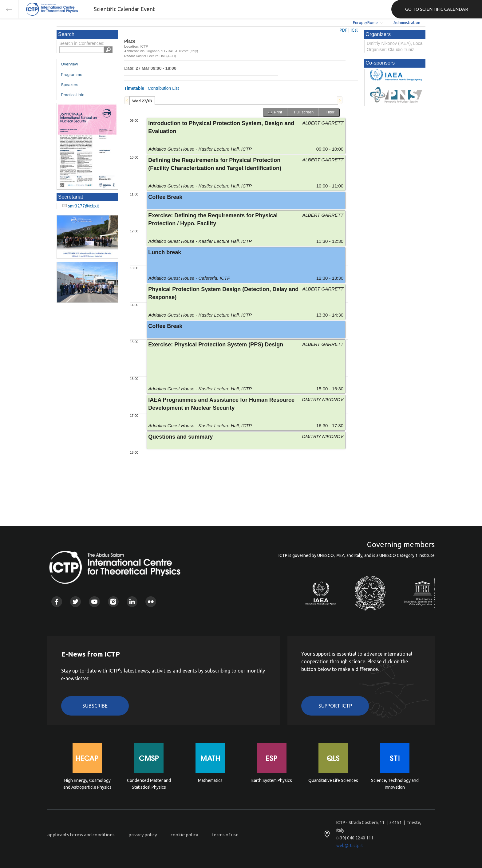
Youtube (94, 602)
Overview (69, 64)
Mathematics (210, 780)
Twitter (75, 602)
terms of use (225, 835)
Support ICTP (335, 706)
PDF (344, 30)
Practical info (73, 95)
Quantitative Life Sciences (333, 780)
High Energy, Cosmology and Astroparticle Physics (87, 784)
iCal (354, 30)
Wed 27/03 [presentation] (142, 101)
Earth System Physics (272, 780)
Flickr (151, 602)
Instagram (113, 602)
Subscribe (95, 706)
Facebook (57, 602)
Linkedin (132, 602)
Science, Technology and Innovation (395, 784)
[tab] (142, 101)
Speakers (69, 85)
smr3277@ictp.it (84, 206)
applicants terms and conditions (81, 835)
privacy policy (143, 835)
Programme (72, 75)
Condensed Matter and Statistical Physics (149, 784)
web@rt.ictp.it (350, 846)
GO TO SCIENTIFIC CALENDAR (437, 9)
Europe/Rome (365, 22)
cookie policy (184, 835)
